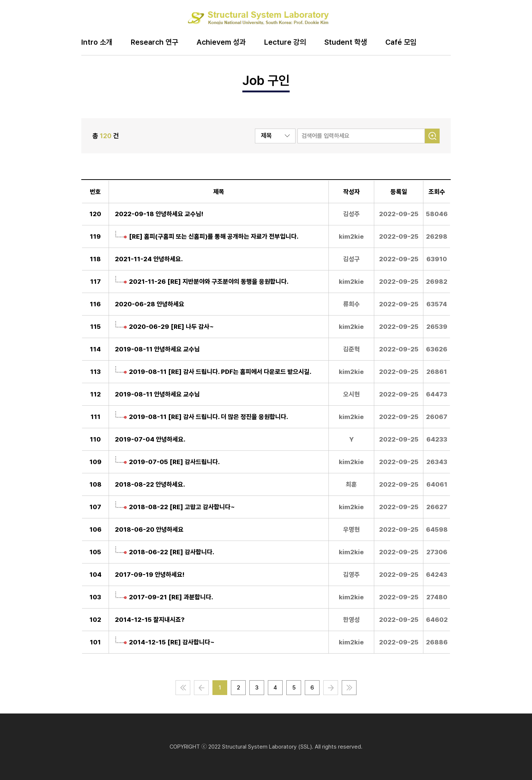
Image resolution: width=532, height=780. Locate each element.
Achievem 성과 (221, 42)
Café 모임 (401, 42)
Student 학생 (346, 42)
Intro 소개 (97, 42)
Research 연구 (154, 42)
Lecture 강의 (285, 42)
